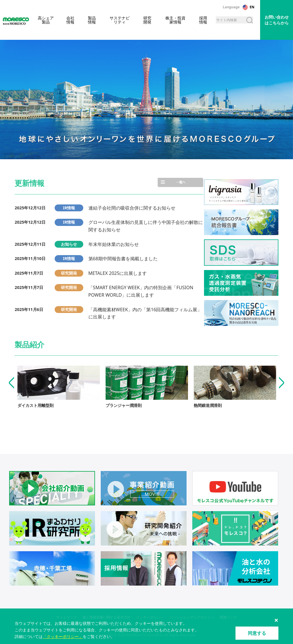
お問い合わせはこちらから (277, 20)
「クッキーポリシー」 (63, 636)
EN (252, 7)
